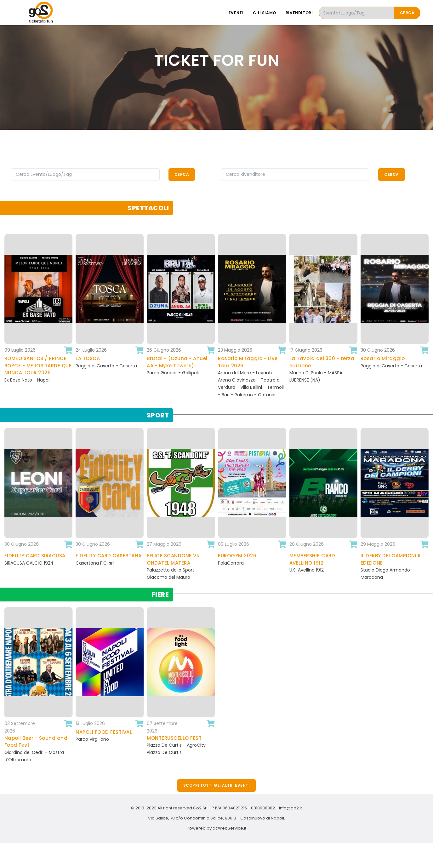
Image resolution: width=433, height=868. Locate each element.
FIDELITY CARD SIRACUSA (35, 556)
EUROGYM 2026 (237, 556)
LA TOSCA (88, 358)
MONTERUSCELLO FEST (174, 738)
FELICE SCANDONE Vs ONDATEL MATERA (173, 559)
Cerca (407, 13)
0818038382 (263, 808)
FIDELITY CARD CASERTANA (109, 556)
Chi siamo (264, 13)
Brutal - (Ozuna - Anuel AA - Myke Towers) (177, 362)
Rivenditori (299, 13)
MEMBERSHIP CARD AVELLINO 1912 (312, 559)
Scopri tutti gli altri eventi (217, 785)
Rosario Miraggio (383, 358)
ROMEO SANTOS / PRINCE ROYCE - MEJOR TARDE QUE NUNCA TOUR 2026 (38, 365)
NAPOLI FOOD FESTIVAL (104, 732)
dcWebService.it (229, 828)
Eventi (236, 13)
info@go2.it (291, 808)
